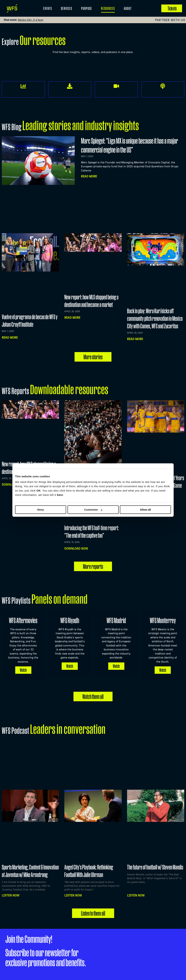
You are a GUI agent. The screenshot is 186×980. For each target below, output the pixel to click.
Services (67, 8)
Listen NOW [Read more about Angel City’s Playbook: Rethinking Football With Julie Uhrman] (73, 895)
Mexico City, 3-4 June (30, 20)
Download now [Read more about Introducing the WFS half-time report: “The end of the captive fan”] (76, 549)
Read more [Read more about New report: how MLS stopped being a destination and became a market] (72, 318)
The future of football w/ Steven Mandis (155, 867)
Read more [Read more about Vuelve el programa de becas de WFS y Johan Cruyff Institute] (10, 338)
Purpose (87, 8)
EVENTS (48, 8)
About (128, 8)
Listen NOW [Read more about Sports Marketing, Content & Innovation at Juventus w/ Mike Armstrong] (11, 895)
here (60, 495)
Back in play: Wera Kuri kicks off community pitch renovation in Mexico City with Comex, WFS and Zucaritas (155, 318)
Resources (108, 8)
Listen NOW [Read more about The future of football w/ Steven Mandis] (136, 895)
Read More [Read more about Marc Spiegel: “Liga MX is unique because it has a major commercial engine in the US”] (89, 176)
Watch (23, 670)
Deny (41, 510)
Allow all (145, 510)
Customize (93, 510)
